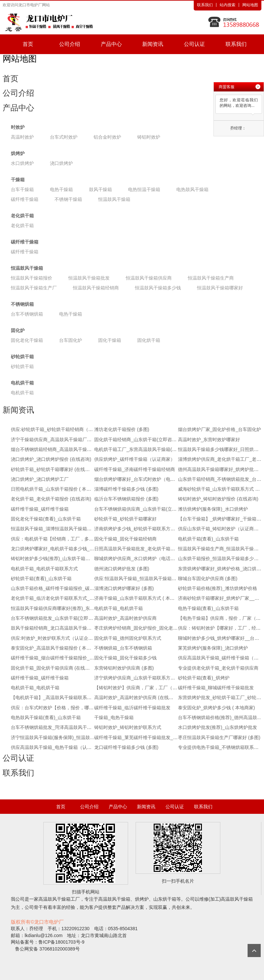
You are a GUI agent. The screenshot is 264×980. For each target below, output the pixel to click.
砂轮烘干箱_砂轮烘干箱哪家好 (125, 519)
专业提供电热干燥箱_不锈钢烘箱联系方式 (221, 747)
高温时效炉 (22, 137)
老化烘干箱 (22, 216)
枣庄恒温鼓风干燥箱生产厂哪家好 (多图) (219, 737)
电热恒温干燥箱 (144, 189)
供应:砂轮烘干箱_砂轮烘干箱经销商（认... (54, 429)
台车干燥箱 (22, 189)
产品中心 (111, 44)
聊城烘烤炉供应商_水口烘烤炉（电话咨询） (139, 559)
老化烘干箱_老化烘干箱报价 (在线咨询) (51, 499)
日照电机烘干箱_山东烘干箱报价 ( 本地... (53, 489)
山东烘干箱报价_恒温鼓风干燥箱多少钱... (220, 559)
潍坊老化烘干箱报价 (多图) (122, 429)
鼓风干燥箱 (100, 189)
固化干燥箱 (110, 340)
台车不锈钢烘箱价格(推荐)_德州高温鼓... (220, 717)
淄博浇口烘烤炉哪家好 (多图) (124, 588)
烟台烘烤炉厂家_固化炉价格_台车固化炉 (220, 429)
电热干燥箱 (61, 189)
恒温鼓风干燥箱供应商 (149, 278)
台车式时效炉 (64, 137)
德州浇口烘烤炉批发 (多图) (122, 569)
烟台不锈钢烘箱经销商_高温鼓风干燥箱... (53, 449)
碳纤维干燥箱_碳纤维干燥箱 (40, 509)
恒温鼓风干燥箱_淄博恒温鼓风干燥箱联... (53, 529)
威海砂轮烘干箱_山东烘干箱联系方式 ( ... (220, 489)
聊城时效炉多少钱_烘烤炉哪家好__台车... (220, 638)
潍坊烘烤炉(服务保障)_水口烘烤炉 (213, 509)
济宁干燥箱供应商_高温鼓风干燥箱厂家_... (54, 440)
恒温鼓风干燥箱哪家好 (220, 288)
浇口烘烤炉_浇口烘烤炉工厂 (40, 479)
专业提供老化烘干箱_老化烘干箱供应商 (218, 668)
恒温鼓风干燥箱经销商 (96, 288)
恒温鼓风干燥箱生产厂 (34, 288)
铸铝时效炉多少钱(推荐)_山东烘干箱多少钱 (55, 559)
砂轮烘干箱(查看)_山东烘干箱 (41, 578)
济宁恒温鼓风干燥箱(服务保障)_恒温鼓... (52, 737)
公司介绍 (70, 44)
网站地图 (250, 5)
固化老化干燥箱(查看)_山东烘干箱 (46, 519)
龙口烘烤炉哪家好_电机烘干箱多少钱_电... (54, 549)
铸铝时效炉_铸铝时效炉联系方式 (128, 727)
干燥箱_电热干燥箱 (114, 717)
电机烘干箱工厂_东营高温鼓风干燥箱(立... (137, 449)
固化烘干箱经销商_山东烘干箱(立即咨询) (136, 440)
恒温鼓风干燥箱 (114, 199)
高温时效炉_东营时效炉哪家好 (209, 440)
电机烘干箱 (22, 383)
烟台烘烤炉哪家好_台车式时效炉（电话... (136, 479)
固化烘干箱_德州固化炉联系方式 (128, 638)
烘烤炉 (18, 153)
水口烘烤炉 (22, 163)
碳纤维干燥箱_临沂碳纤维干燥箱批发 (132, 708)
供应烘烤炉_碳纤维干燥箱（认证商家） (135, 459)
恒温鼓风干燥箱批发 (89, 278)
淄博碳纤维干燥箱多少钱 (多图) (126, 489)
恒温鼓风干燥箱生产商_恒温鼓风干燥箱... (220, 549)
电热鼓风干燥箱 (192, 189)
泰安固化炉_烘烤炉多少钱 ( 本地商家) (217, 708)
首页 (28, 44)
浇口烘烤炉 (61, 163)
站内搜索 (228, 5)
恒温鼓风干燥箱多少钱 (158, 288)
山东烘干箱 (165, 899)
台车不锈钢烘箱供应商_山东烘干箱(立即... (137, 509)
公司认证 (194, 44)
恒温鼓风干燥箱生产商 (211, 278)
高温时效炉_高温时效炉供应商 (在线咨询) (137, 697)
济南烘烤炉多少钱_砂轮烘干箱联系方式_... (138, 529)
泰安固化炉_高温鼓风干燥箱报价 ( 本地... (53, 648)
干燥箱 (18, 180)
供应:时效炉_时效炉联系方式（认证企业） (54, 638)
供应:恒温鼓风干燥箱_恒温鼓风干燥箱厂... (137, 578)
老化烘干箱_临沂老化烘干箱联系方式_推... (54, 598)
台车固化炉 (71, 340)
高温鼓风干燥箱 (55, 899)
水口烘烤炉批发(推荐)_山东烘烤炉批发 (218, 727)
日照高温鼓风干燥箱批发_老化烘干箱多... (136, 549)
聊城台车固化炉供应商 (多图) (208, 578)
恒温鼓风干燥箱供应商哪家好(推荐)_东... (52, 608)
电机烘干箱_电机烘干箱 (119, 608)
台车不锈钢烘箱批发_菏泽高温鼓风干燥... (53, 727)
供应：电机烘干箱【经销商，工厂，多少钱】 (57, 539)
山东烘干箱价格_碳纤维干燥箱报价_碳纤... (54, 588)
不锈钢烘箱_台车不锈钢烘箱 (123, 648)
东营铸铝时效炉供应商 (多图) (124, 668)
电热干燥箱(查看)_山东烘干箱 (208, 608)
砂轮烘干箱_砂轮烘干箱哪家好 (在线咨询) (53, 469)
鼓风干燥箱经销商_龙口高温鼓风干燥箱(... (54, 628)
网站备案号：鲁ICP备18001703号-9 (48, 942)
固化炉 (18, 330)
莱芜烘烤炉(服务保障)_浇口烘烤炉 (213, 648)
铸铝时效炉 (149, 137)
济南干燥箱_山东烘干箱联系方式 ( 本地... (136, 598)
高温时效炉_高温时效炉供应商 (125, 618)
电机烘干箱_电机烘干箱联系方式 (44, 569)
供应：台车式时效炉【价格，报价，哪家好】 (57, 708)
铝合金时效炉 (107, 137)
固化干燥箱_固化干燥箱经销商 (125, 539)
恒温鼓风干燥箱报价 (32, 278)
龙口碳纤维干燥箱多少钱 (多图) (126, 747)
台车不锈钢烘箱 (27, 314)
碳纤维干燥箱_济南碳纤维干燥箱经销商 (135, 469)
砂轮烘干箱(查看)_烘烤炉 (204, 678)
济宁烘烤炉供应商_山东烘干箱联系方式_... (138, 678)
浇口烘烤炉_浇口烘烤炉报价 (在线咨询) (51, 459)
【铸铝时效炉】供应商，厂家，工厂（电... (138, 688)
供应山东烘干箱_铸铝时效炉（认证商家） (221, 529)
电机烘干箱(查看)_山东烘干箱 (208, 539)
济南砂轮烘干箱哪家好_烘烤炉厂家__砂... (220, 598)
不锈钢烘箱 (22, 304)
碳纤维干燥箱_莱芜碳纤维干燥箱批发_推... (138, 737)
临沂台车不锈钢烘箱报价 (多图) (126, 499)
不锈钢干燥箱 (68, 199)
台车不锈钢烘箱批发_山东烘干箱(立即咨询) (55, 618)
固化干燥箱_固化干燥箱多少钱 (125, 658)
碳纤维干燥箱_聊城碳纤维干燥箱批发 (216, 688)
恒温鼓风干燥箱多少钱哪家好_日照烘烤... (220, 449)
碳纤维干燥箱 (25, 199)
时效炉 (18, 127)
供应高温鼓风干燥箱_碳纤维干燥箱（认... (220, 658)
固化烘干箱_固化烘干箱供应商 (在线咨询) (53, 668)
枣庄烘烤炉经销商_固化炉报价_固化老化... (138, 628)
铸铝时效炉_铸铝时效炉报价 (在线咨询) (218, 499)
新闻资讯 (153, 44)
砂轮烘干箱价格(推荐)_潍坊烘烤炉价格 (218, 588)
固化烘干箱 (149, 340)
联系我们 (205, 5)
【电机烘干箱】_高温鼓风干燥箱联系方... (53, 697)
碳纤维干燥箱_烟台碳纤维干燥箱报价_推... (54, 658)
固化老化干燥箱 (27, 340)
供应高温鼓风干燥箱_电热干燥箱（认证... (53, 747)
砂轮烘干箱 (22, 357)
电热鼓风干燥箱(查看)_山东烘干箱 (46, 717)
